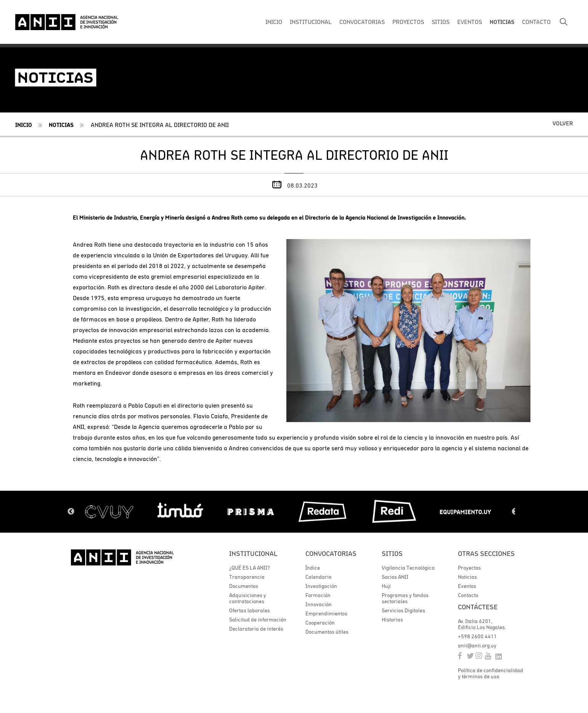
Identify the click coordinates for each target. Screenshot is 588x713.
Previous (71, 512)
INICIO (274, 22)
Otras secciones (486, 553)
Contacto (468, 595)
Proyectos (469, 568)
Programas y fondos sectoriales (405, 598)
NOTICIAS (502, 22)
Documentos (244, 586)
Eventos (467, 586)
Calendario (318, 577)
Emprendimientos (326, 613)
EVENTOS (470, 22)
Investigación (321, 586)
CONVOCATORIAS (362, 22)
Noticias (61, 125)
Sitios (392, 553)
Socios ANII (395, 577)
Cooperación (320, 623)
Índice (313, 568)
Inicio (24, 125)
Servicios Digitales (403, 610)
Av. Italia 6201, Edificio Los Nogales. (482, 624)
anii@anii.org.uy (477, 646)
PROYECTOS (408, 22)
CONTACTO (536, 22)
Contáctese (478, 607)
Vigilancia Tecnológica (408, 568)
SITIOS (441, 22)
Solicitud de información (258, 620)
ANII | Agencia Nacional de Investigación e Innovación (67, 22)
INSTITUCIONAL (311, 22)
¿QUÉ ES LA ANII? (249, 568)
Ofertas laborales (250, 610)
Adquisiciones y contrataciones (248, 598)
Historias (392, 620)
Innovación (319, 604)
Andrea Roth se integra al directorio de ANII (160, 125)
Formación (318, 595)
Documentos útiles (327, 632)
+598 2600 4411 (477, 636)
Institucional (253, 553)
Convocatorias (331, 553)
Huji (386, 586)
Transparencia (247, 577)
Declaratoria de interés (256, 629)
